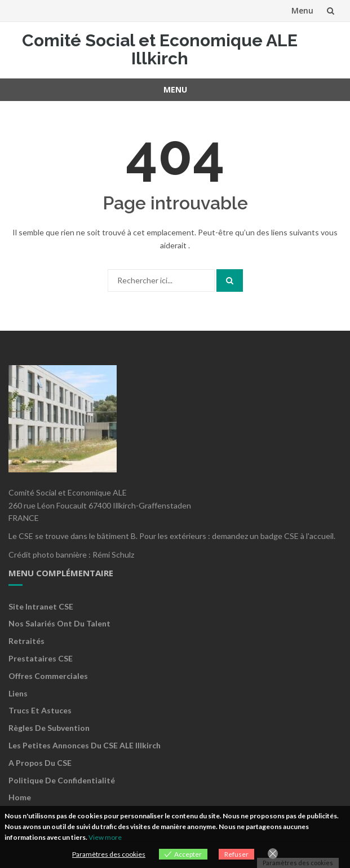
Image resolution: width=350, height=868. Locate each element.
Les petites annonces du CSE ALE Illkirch (85, 745)
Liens (18, 693)
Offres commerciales (48, 676)
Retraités (26, 641)
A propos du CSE (40, 763)
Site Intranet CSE (41, 606)
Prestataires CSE (41, 658)
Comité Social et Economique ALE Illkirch (160, 49)
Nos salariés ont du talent (59, 623)
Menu (302, 10)
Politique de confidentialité (62, 780)
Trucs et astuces (40, 710)
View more (105, 837)
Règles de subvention (49, 728)
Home (20, 797)
